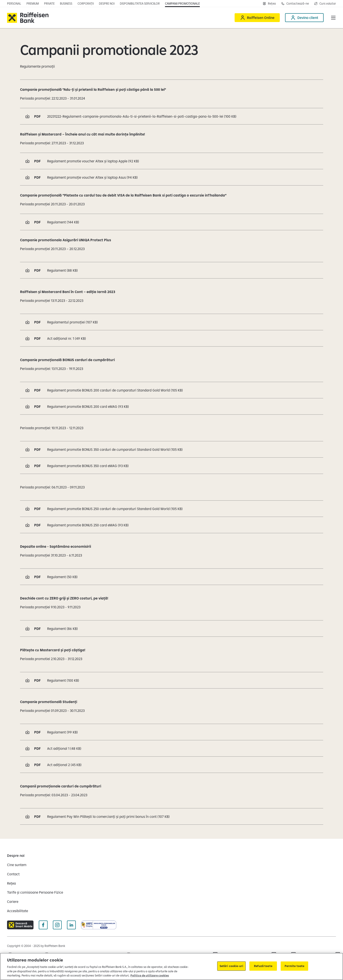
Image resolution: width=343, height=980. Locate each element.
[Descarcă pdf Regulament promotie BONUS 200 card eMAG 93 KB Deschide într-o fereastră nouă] (172, 406)
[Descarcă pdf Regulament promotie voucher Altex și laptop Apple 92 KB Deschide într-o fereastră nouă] (172, 161)
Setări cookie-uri (231, 966)
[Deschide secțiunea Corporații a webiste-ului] (86, 4)
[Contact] (13, 874)
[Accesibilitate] (18, 911)
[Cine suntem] (17, 865)
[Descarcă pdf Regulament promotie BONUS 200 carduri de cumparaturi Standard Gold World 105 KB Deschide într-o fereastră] (172, 390)
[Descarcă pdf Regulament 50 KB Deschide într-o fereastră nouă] (172, 577)
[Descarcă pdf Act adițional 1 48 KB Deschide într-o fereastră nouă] (172, 748)
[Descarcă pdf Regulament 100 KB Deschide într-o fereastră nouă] (172, 680)
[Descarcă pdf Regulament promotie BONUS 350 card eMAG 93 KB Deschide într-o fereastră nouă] (172, 466)
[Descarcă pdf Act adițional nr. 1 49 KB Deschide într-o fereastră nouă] (172, 338)
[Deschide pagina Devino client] (304, 18)
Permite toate (295, 966)
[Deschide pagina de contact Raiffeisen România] (295, 4)
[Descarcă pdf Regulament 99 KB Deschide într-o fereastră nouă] (172, 732)
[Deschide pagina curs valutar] (325, 4)
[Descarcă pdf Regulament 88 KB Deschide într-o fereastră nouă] (172, 270)
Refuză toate (263, 966)
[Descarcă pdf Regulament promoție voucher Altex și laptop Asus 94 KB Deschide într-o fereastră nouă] (172, 177)
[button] (333, 18)
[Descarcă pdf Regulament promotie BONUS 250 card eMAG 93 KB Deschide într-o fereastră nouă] (172, 525)
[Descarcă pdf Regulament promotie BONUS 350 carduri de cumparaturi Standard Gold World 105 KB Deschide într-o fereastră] (172, 449)
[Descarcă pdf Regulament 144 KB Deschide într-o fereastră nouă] (172, 222)
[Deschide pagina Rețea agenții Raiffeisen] (269, 4)
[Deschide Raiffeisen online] (257, 18)
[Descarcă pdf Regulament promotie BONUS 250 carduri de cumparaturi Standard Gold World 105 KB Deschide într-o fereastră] (172, 509)
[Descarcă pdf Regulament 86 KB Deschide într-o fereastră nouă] (172, 628)
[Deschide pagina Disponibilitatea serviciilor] (140, 4)
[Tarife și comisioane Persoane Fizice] (35, 892)
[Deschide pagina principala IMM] (66, 4)
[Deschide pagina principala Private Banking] (49, 4)
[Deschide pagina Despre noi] (107, 4)
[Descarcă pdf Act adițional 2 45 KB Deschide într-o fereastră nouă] (172, 765)
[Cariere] (13, 902)
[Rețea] (11, 883)
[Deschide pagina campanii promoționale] (182, 4)
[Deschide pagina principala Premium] (33, 4)
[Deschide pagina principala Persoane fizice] (14, 4)
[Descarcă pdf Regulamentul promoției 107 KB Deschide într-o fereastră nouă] (172, 322)
